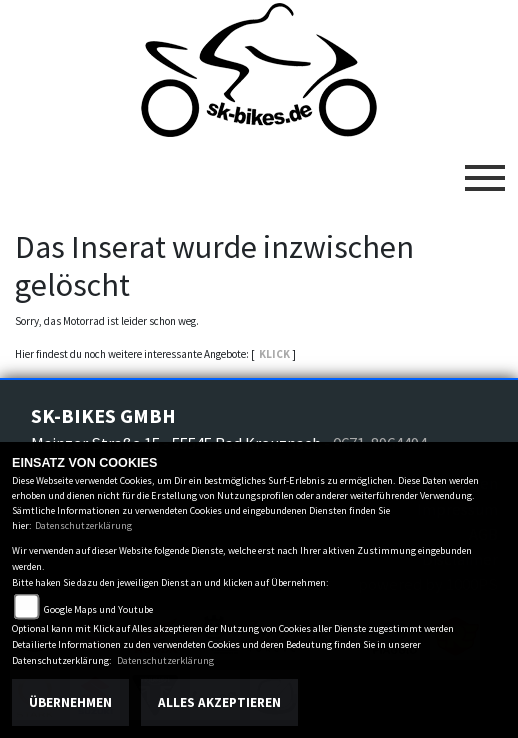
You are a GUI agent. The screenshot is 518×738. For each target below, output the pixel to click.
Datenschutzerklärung (83, 525)
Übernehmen (70, 702)
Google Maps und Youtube (98, 609)
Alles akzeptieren (219, 702)
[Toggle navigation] (485, 170)
